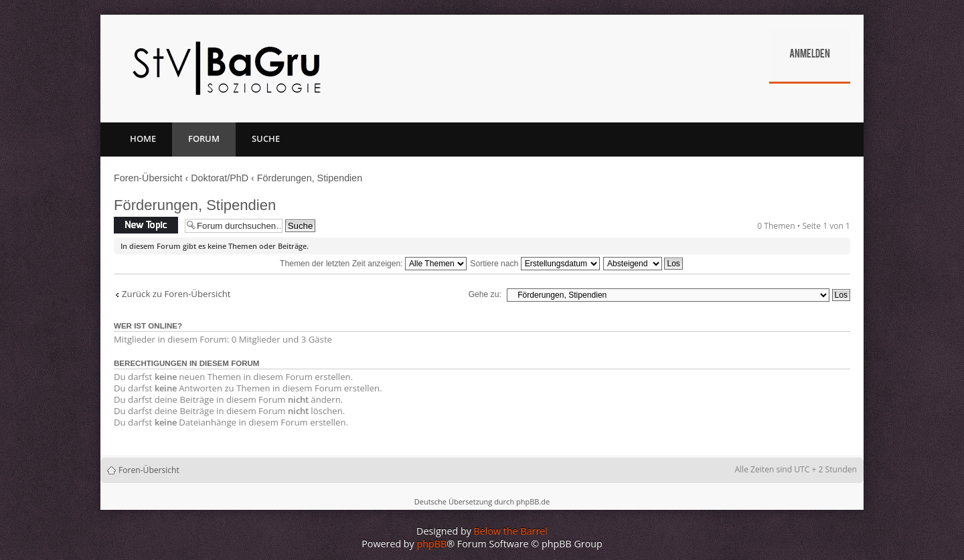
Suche (266, 138)
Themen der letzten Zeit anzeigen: (373, 264)
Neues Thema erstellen (146, 225)
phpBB (432, 544)
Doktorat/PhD (220, 178)
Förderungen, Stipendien (310, 178)
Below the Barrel (511, 531)
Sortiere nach (535, 264)
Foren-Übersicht (148, 178)
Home (143, 138)
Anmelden (810, 55)
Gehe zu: (485, 294)
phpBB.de (533, 501)
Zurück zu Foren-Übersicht (176, 294)
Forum (204, 138)
